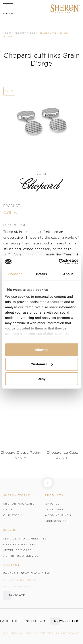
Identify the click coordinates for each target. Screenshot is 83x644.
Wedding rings (58, 515)
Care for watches (20, 544)
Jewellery (54, 509)
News (8, 509)
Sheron (9, 33)
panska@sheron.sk (20, 580)
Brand (41, 174)
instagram (35, 621)
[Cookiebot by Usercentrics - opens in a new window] (59, 262)
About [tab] (68, 274)
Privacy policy (68, 633)
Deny (41, 378)
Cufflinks (10, 212)
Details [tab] (42, 274)
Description (15, 225)
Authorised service (21, 556)
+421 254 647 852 (17, 586)
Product (12, 206)
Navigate (17, 595)
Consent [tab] (15, 274)
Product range (25, 33)
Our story (13, 515)
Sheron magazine (19, 504)
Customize (42, 364)
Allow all (41, 350)
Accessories (56, 521)
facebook (10, 621)
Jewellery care (18, 550)
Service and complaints (25, 539)
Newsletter (66, 621)
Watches (52, 504)
